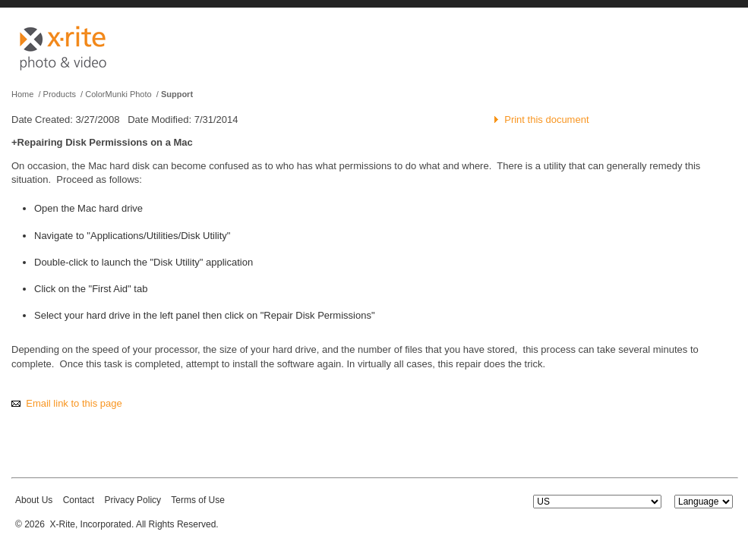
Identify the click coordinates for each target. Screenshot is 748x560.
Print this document (546, 120)
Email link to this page (74, 403)
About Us (34, 500)
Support (177, 94)
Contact (79, 500)
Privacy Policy (133, 500)
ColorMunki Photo (118, 94)
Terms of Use (198, 500)
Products (60, 94)
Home (22, 94)
